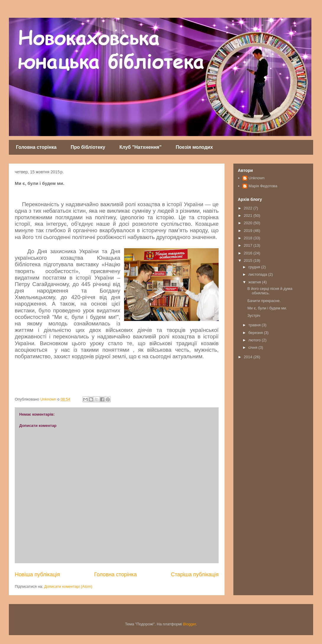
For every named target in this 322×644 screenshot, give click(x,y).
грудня (255, 267)
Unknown (256, 178)
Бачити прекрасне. (264, 301)
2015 (249, 260)
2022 (249, 208)
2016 (249, 253)
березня (256, 333)
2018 (249, 238)
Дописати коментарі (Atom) (68, 586)
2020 (249, 223)
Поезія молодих (194, 147)
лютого (255, 340)
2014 (249, 357)
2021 (249, 216)
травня (255, 325)
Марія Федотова (263, 186)
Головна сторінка (36, 147)
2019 (249, 231)
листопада (258, 274)
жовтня (255, 282)
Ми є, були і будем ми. (267, 308)
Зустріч (254, 315)
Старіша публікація (195, 574)
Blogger (189, 624)
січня (253, 347)
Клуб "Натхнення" (140, 147)
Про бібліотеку (88, 147)
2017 (249, 245)
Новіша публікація (37, 574)
